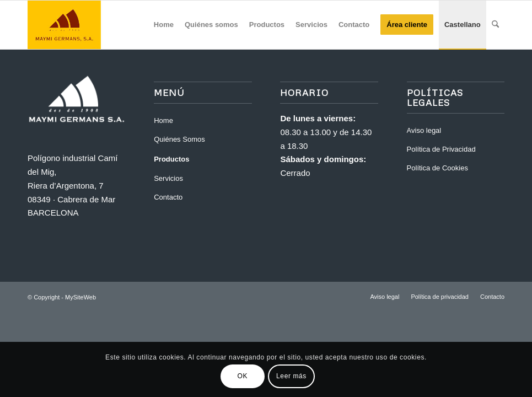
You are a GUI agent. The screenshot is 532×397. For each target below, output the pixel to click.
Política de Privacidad (441, 149)
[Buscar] (495, 25)
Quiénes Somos (179, 139)
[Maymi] (80, 25)
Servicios (168, 178)
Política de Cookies (437, 168)
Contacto (168, 197)
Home (163, 120)
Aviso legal (424, 130)
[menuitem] (164, 25)
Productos (171, 159)
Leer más (291, 376)
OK (243, 376)
